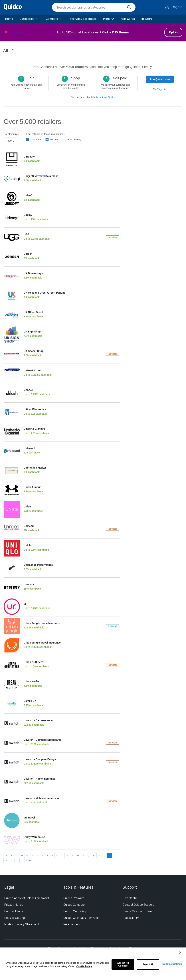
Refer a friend (72, 924)
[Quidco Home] (13, 9)
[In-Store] (147, 19)
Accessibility (131, 918)
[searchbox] (94, 7)
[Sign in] (167, 7)
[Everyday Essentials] (83, 19)
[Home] (9, 19)
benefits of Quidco (106, 97)
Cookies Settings (172, 964)
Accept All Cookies (123, 964)
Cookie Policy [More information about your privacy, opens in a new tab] (84, 966)
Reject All (148, 964)
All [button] (9, 51)
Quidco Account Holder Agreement (27, 898)
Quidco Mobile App (75, 911)
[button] (93, 32)
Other (29, 861)
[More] (109, 19)
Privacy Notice (14, 905)
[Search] (129, 7)
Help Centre (130, 898)
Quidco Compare (74, 905)
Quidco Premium (74, 898)
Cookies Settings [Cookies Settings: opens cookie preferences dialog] (15, 918)
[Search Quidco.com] (92, 8)
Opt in (173, 32)
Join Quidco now (160, 79)
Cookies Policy (14, 911)
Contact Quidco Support (138, 905)
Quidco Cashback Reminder (81, 918)
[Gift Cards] (128, 19)
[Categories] (29, 19)
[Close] (180, 953)
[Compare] (54, 19)
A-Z (11, 141)
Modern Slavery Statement (22, 924)
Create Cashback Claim (138, 911)
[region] (93, 964)
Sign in (178, 7)
